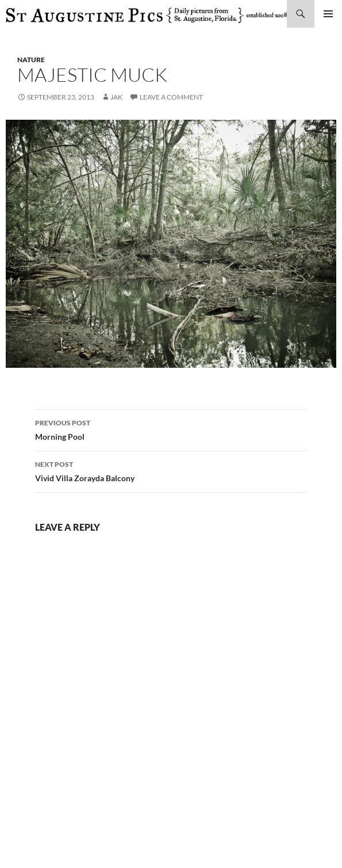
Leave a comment (171, 97)
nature (31, 60)
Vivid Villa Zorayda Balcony (171, 470)
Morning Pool (171, 429)
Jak (116, 97)
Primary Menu (328, 14)
